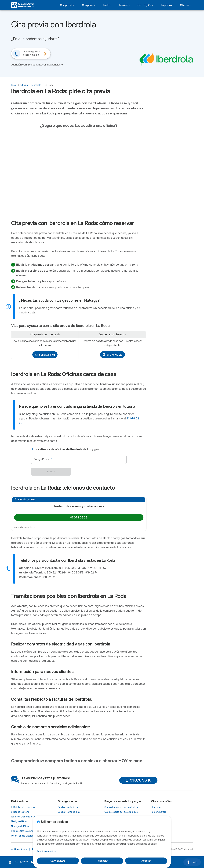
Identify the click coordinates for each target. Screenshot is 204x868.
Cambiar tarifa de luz (68, 807)
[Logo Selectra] (23, 5)
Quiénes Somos (19, 849)
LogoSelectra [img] (13, 862)
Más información (46, 851)
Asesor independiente (25, 527)
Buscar (51, 472)
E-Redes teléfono (20, 812)
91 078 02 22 (113, 355)
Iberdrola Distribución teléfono (27, 817)
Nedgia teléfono (20, 821)
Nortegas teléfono (21, 826)
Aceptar (146, 861)
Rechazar (102, 861)
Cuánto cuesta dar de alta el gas (121, 812)
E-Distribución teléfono (23, 807)
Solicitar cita (45, 355)
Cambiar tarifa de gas (69, 812)
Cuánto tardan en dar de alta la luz (122, 807)
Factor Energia (159, 812)
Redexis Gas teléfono (22, 831)
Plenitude (156, 807)
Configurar (58, 861)
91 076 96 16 (138, 780)
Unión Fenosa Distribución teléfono (29, 836)
